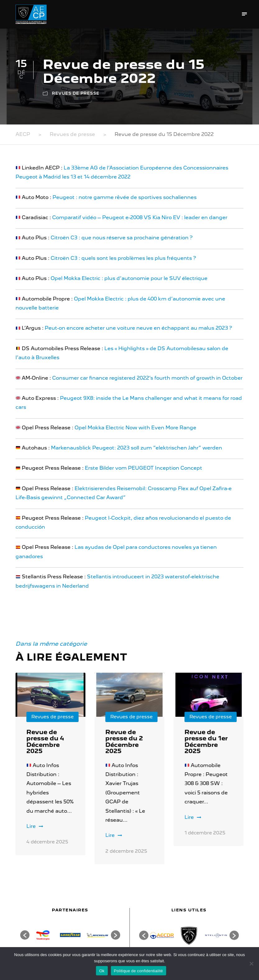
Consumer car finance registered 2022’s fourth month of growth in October (147, 378)
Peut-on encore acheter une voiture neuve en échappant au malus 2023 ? (138, 328)
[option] (43, 935)
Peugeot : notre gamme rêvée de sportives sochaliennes (125, 197)
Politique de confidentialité (139, 971)
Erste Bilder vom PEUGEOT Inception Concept (143, 468)
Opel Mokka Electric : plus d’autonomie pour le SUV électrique (129, 278)
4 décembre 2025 (47, 842)
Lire (35, 826)
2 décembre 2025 (126, 851)
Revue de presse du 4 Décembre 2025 (45, 742)
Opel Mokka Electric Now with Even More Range (135, 428)
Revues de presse (76, 93)
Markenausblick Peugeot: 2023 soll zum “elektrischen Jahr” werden (136, 448)
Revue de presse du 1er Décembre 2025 (206, 742)
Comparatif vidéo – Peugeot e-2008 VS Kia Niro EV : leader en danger (140, 217)
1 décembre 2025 (205, 833)
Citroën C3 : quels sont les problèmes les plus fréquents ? (123, 258)
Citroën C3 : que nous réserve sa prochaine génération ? (122, 238)
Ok (102, 971)
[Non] (251, 964)
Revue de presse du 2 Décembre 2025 (124, 742)
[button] (25, 935)
